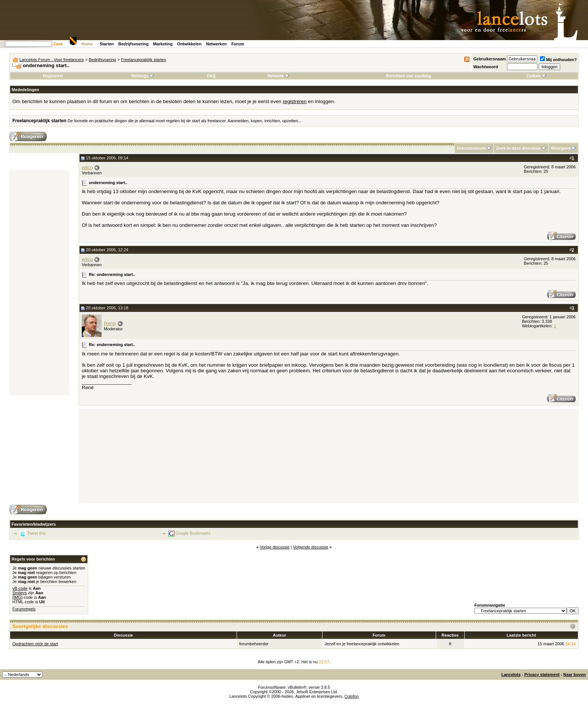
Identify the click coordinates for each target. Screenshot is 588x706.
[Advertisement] (39, 283)
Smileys (20, 593)
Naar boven (574, 675)
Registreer (53, 76)
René (110, 323)
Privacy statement (542, 675)
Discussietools (471, 148)
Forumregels (24, 609)
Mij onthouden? (558, 60)
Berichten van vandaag (408, 76)
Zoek (58, 44)
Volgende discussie (310, 547)
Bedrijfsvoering (134, 44)
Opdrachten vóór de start (35, 644)
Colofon (352, 696)
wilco (87, 167)
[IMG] (17, 597)
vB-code (20, 588)
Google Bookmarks (193, 533)
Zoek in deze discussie (518, 148)
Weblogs (142, 76)
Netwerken (216, 44)
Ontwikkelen (189, 44)
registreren (295, 101)
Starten (107, 44)
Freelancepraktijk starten (144, 60)
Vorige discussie (275, 547)
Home (87, 44)
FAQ (211, 76)
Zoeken (536, 76)
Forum (238, 44)
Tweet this (36, 533)
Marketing (163, 44)
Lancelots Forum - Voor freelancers (52, 60)
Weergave (561, 148)
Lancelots (511, 675)
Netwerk (278, 76)
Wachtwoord (486, 67)
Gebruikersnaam (490, 59)
